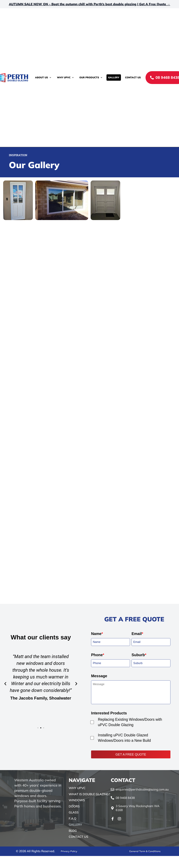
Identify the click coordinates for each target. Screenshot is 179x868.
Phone (98, 805)
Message (99, 826)
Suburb (139, 805)
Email (137, 784)
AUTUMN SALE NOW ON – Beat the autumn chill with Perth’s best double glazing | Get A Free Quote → (89, 4)
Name (97, 784)
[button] (5, 834)
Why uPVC (65, 78)
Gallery (114, 77)
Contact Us (133, 77)
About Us (43, 78)
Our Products (91, 78)
